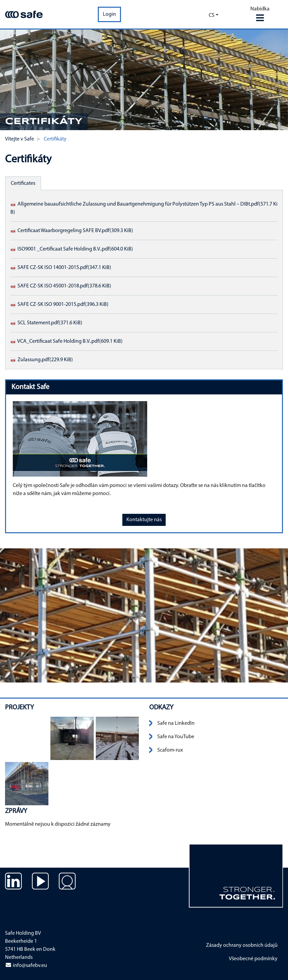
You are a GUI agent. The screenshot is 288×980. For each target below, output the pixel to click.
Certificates (23, 183)
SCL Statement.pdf (46, 323)
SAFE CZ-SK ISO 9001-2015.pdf (59, 305)
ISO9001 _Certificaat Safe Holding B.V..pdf (72, 249)
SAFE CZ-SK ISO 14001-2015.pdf (61, 268)
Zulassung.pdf (42, 360)
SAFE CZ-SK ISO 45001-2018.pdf (61, 286)
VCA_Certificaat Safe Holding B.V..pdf (67, 341)
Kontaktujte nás (144, 520)
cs (212, 15)
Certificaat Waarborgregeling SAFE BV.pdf (72, 231)
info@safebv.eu (26, 966)
